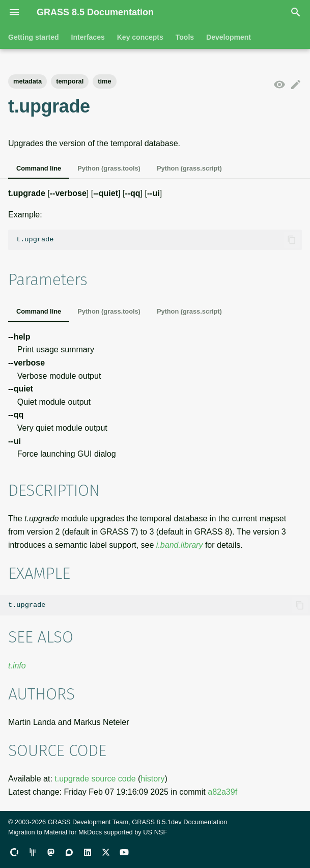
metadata (27, 81)
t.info (17, 666)
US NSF (155, 832)
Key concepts (140, 37)
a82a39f (222, 792)
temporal (70, 81)
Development (229, 37)
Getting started (34, 37)
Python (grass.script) (189, 168)
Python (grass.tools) (109, 168)
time (104, 81)
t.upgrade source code (95, 779)
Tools (185, 37)
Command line (39, 168)
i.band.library (180, 545)
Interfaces (88, 37)
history (152, 779)
